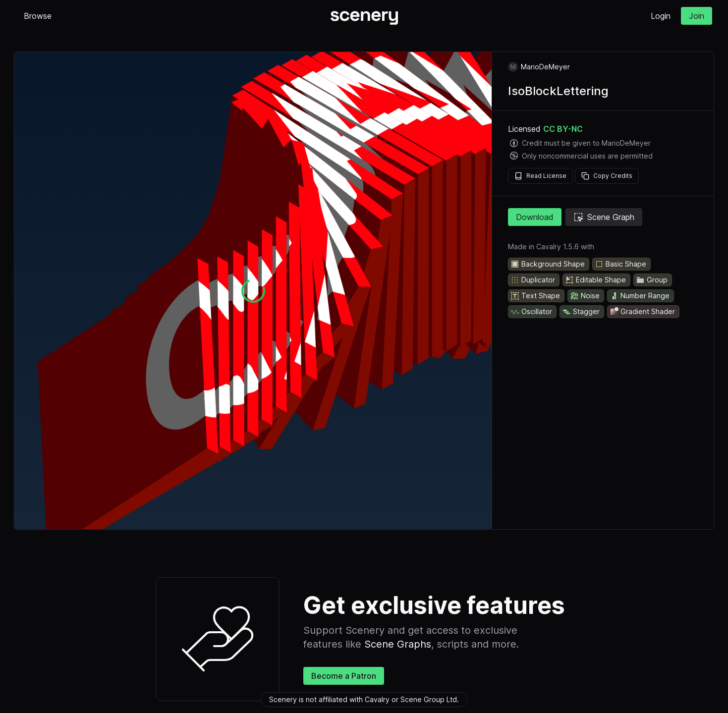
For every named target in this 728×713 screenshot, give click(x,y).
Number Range (640, 296)
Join (697, 16)
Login (661, 16)
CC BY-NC (563, 129)
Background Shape (548, 264)
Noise (585, 296)
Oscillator (531, 312)
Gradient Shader (642, 312)
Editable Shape (595, 280)
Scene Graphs (398, 644)
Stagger (581, 312)
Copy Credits (607, 176)
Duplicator (533, 280)
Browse (38, 16)
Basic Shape (620, 264)
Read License (540, 176)
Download (535, 217)
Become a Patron (344, 676)
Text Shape (535, 296)
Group (652, 280)
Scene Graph (604, 217)
